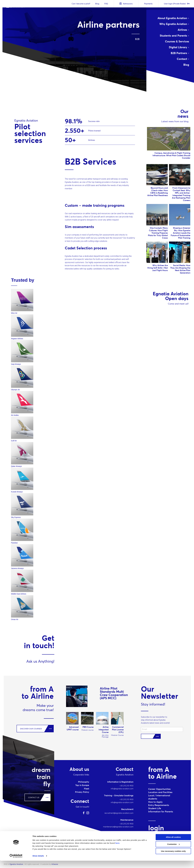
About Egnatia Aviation (172, 18)
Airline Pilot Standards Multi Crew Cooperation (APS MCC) (114, 693)
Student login (157, 835)
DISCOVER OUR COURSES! (31, 729)
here (117, 850)
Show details (38, 863)
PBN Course (88, 727)
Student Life (155, 808)
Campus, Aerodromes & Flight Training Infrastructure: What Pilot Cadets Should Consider (171, 155)
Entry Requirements (159, 805)
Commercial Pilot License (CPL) (118, 730)
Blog (97, 4)
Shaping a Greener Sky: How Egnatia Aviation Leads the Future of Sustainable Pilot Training (181, 233)
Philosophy (84, 782)
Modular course (87, 730)
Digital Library (178, 47)
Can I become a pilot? (80, 4)
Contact (182, 59)
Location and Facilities (160, 792)
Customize (173, 851)
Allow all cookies (173, 844)
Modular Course (117, 735)
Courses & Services (177, 41)
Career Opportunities (159, 789)
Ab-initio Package (105, 736)
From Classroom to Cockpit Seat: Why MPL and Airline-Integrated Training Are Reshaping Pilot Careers (181, 194)
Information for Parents (161, 812)
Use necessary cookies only (173, 858)
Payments (148, 4)
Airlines (182, 30)
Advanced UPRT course (73, 728)
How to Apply (155, 802)
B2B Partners (179, 53)
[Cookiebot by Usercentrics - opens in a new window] (16, 863)
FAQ (106, 4)
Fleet (87, 789)
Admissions (125, 4)
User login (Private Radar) (176, 4)
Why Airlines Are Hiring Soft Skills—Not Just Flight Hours (158, 268)
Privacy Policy (82, 792)
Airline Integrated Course (104, 730)
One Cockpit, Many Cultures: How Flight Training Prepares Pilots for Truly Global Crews (158, 233)
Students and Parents (173, 36)
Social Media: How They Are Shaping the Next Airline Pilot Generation (180, 269)
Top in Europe (82, 785)
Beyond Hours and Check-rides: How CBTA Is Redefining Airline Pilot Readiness (158, 192)
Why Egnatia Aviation (173, 24)
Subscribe (151, 736)
